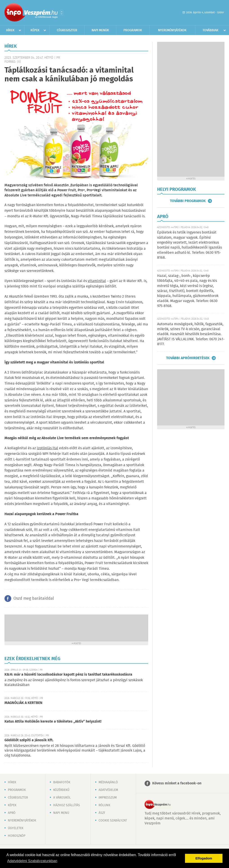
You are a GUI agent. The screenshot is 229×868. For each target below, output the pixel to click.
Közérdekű (61, 790)
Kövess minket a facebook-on (177, 783)
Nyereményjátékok (172, 30)
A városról (62, 798)
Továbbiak (210, 30)
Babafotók (62, 782)
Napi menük (100, 30)
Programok (133, 30)
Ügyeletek (16, 828)
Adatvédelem (108, 790)
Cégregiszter (67, 30)
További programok (188, 201)
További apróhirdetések (188, 358)
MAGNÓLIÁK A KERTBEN (23, 703)
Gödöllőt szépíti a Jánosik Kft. (29, 740)
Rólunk (104, 805)
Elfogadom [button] (204, 858)
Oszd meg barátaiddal (34, 599)
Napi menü (61, 813)
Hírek (10, 30)
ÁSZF (102, 813)
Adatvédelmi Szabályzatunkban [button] (32, 861)
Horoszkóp (17, 836)
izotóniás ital (47, 448)
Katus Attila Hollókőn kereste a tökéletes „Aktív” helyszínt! (53, 722)
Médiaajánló (108, 782)
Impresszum (108, 798)
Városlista (62, 13)
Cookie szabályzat (113, 821)
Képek (35, 30)
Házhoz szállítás (67, 805)
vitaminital (97, 281)
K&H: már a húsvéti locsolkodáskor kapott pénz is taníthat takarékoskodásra (68, 675)
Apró (12, 813)
